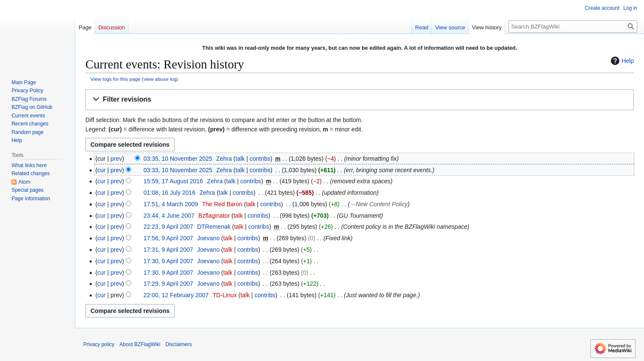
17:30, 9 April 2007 (168, 261)
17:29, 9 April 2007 (168, 284)
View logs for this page (116, 79)
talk (240, 159)
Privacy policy (99, 344)
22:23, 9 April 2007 (168, 227)
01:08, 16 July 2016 (169, 193)
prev (116, 159)
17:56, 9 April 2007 (168, 238)
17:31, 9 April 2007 (168, 250)
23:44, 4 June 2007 (169, 216)
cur (101, 170)
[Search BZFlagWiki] (573, 27)
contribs (260, 159)
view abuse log (160, 79)
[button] (360, 100)
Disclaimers (178, 344)
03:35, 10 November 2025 (178, 159)
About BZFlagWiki (140, 344)
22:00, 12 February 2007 (176, 295)
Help (621, 61)
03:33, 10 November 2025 (178, 170)
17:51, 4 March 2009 (171, 204)
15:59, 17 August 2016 (173, 181)
